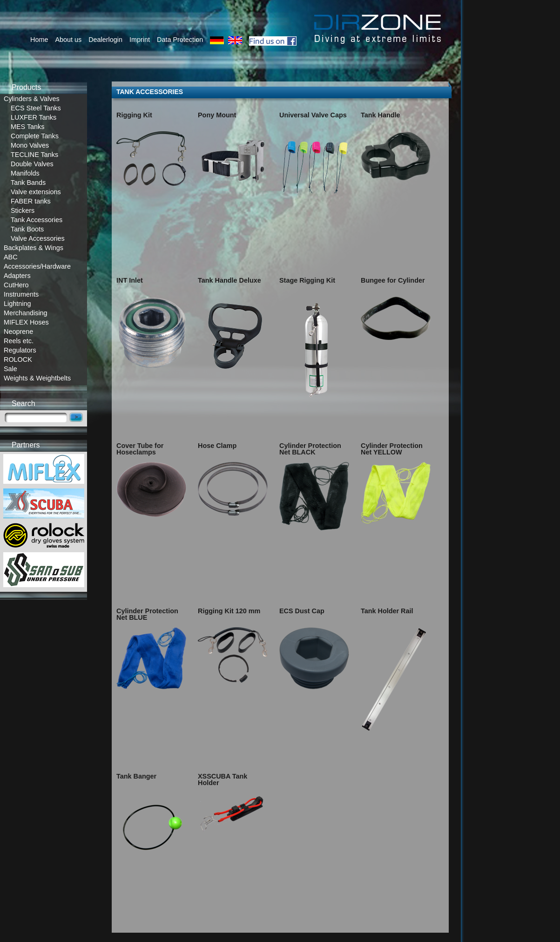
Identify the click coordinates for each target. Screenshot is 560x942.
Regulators (20, 350)
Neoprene (18, 332)
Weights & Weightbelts (37, 378)
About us (68, 40)
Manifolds (25, 173)
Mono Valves (30, 145)
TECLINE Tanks (34, 155)
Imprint (140, 40)
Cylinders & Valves (32, 99)
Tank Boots (27, 229)
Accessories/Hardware (37, 266)
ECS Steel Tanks (36, 108)
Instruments (21, 294)
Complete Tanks (35, 136)
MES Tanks (28, 127)
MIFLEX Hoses (26, 322)
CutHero (16, 285)
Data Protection (180, 40)
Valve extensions (36, 192)
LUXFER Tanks (34, 117)
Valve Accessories (38, 238)
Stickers (23, 210)
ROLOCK (18, 359)
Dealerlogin (105, 40)
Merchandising (26, 313)
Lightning (17, 304)
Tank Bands (28, 183)
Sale (10, 369)
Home (39, 40)
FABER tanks (31, 201)
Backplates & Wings (34, 248)
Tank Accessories (37, 220)
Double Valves (32, 164)
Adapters (17, 276)
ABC (11, 257)
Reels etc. (19, 341)
